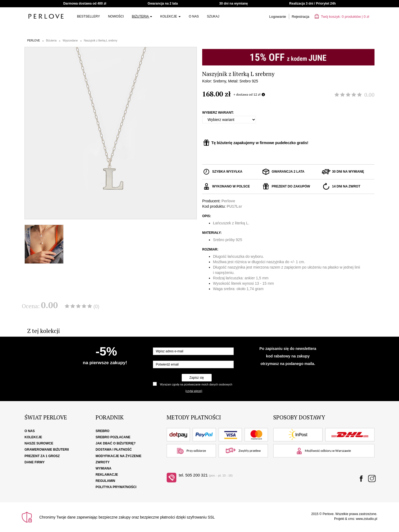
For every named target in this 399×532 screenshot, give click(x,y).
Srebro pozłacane (113, 437)
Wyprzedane (70, 41)
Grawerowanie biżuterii (47, 450)
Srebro (102, 431)
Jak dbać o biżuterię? (116, 443)
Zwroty (103, 462)
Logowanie (278, 17)
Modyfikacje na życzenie (118, 456)
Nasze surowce (39, 443)
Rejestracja (301, 17)
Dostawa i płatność (114, 450)
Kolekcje (170, 16)
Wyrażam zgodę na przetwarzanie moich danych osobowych (196, 385)
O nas (194, 16)
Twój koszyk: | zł (342, 17)
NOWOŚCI (116, 16)
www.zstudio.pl (367, 519)
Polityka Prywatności (116, 487)
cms (351, 519)
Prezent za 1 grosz (42, 456)
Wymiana (104, 468)
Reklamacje (107, 475)
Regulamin (105, 481)
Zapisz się (197, 378)
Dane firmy (35, 462)
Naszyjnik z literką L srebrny (101, 41)
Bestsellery (88, 16)
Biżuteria (142, 16)
